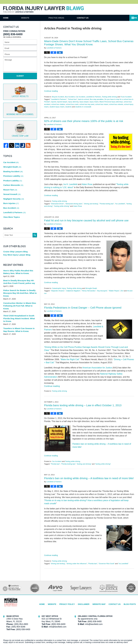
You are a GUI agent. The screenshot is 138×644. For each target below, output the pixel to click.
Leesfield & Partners (93, 97)
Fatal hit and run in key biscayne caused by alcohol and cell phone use (86, 220)
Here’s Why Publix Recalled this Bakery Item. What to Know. (17, 257)
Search (35, 220)
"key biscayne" (102, 291)
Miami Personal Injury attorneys (111, 102)
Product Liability (12, 173)
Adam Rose (87, 184)
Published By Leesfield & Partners (127, 9)
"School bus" (72, 99)
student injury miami (57, 107)
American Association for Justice (97, 368)
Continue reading (51, 91)
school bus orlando (116, 104)
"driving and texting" (91, 204)
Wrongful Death (91, 288)
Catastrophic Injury (59, 288)
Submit (20, 76)
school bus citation (58, 104)
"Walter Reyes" (114, 291)
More (132, 18)
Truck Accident (126, 97)
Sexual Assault (11, 183)
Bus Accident (70, 97)
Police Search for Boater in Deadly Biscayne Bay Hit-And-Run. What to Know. (19, 278)
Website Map (102, 603)
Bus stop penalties (97, 99)
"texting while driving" (62, 206)
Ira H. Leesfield (70, 184)
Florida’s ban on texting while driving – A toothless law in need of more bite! (89, 478)
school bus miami (102, 104)
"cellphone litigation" (73, 291)
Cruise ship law (20, 127)
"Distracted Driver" (57, 204)
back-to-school (83, 99)
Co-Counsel (20, 108)
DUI (122, 291)
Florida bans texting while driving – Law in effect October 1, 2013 (83, 405)
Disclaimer (87, 603)
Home (12, 18)
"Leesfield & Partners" (59, 99)
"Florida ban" (55, 464)
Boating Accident (12, 165)
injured (54, 102)
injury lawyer (84, 102)
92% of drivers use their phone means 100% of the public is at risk (84, 121)
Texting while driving (109, 97)
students (68, 107)
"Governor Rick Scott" (107, 564)
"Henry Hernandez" (89, 291)
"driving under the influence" (77, 564)
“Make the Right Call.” (70, 359)
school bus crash (72, 104)
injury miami (94, 102)
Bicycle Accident (58, 97)
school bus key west (87, 104)
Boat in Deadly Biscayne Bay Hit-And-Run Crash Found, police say (20, 267)
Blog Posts (130, 603)
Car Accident (80, 97)
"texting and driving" (84, 464)
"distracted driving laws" (74, 204)
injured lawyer (62, 102)
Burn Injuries (11, 191)
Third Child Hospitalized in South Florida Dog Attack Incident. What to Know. (19, 299)
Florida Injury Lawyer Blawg (43, 10)
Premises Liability (13, 169)
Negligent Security (13, 187)
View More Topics (11, 202)
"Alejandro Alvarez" (58, 291)
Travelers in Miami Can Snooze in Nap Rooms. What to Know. (20, 310)
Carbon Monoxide (13, 176)
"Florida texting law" (107, 204)
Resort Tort (10, 180)
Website (38, 18)
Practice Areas (69, 18)
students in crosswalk (83, 107)
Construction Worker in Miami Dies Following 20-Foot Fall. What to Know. (20, 289)
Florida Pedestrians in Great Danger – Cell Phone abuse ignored (83, 308)
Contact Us (102, 18)
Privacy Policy (72, 603)
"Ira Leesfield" (120, 204)
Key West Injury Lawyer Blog (16, 240)
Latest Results (20, 90)
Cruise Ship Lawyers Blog (15, 236)
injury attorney (73, 102)
